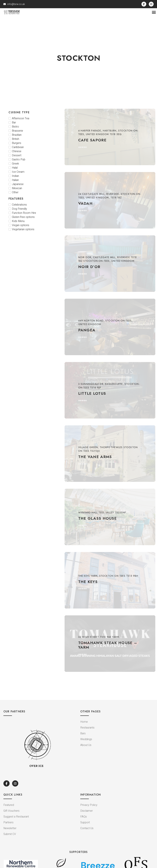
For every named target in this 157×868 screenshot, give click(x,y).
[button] (154, 13)
